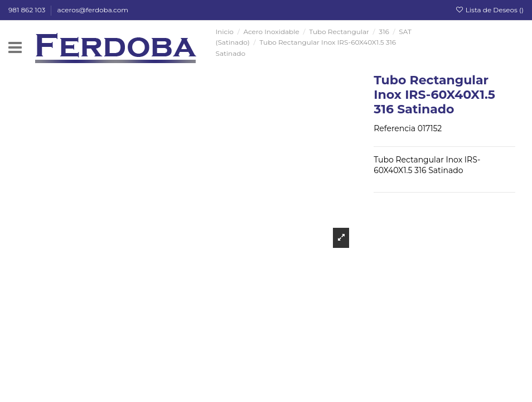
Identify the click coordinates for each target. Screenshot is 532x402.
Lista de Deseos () (489, 10)
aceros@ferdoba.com (93, 10)
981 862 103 (28, 10)
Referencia (395, 128)
